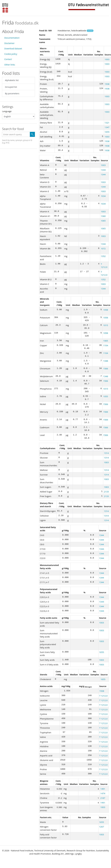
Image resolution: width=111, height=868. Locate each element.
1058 (106, 310)
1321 (107, 123)
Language (7, 111)
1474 (103, 793)
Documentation (12, 38)
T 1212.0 (103, 696)
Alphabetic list (12, 80)
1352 (103, 256)
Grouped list (11, 87)
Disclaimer (9, 43)
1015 (106, 325)
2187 (103, 798)
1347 (107, 127)
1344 (103, 170)
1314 (106, 453)
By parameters (12, 93)
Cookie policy (11, 54)
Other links (10, 65)
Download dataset (13, 48)
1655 (107, 132)
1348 (106, 361)
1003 (107, 59)
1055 (106, 396)
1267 (102, 827)
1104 (106, 345)
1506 (106, 368)
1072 (103, 248)
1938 (107, 84)
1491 (103, 789)
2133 (106, 492)
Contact (8, 59)
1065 (103, 221)
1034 (103, 196)
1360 (103, 216)
